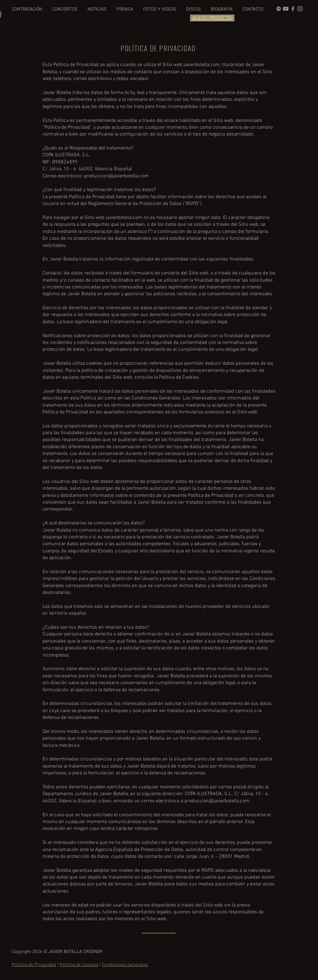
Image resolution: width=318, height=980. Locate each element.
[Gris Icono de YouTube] (286, 9)
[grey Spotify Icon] (279, 9)
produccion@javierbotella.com (116, 176)
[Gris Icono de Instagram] (300, 9)
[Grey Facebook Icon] (293, 9)
